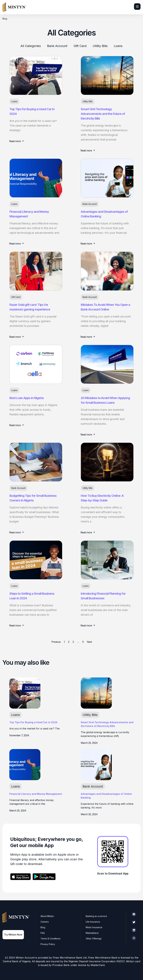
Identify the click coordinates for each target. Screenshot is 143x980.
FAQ (43, 933)
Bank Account (57, 46)
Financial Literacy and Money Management (36, 794)
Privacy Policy (48, 944)
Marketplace (92, 933)
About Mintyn (47, 916)
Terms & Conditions (51, 939)
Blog (43, 927)
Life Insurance (93, 922)
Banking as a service (96, 916)
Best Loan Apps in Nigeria (27, 398)
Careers (45, 922)
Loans (118, 46)
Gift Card (80, 46)
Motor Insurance (94, 927)
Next (89, 642)
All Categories (31, 46)
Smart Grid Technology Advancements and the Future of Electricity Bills (103, 114)
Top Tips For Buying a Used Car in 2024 (33, 722)
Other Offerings (94, 939)
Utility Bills (100, 46)
